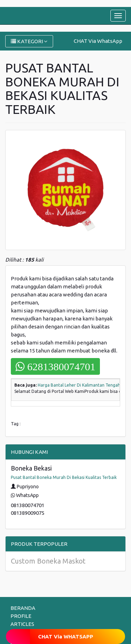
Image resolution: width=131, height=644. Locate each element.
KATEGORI (29, 41)
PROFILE (21, 616)
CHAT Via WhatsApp (98, 41)
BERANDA (23, 608)
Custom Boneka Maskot (48, 561)
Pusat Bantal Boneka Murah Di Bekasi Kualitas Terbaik (64, 477)
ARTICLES (22, 624)
